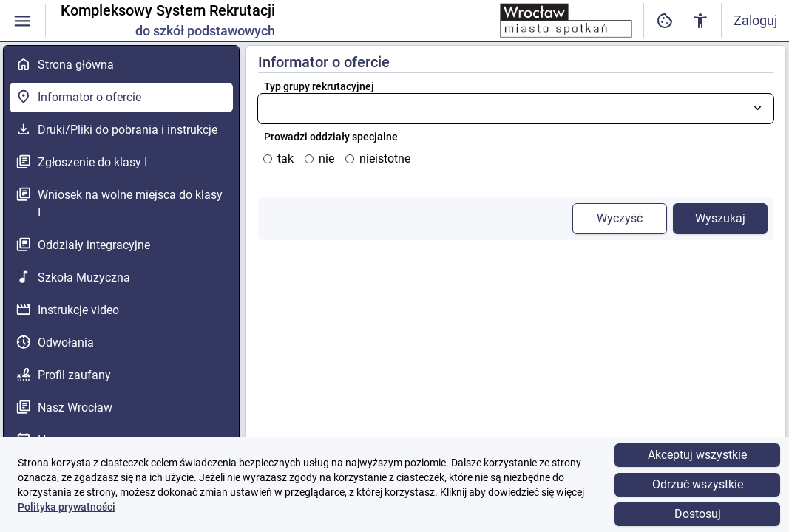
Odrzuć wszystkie (698, 484)
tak (285, 158)
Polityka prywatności (67, 507)
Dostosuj (698, 514)
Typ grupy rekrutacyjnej (319, 86)
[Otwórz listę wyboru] (758, 108)
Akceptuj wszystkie (697, 455)
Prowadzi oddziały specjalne (331, 137)
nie (326, 158)
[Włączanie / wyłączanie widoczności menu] (23, 21)
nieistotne (385, 158)
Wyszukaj (720, 218)
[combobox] (516, 109)
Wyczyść (620, 218)
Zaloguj (755, 20)
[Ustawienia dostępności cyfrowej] (665, 21)
